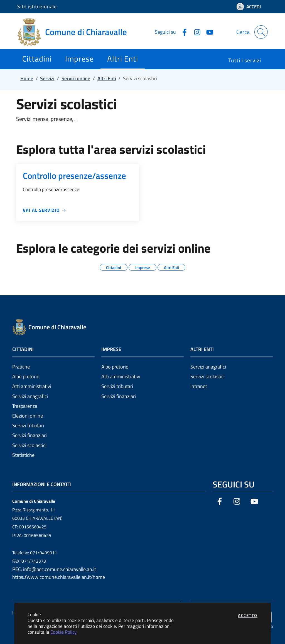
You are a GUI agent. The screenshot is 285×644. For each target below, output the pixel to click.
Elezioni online (28, 416)
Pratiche (21, 367)
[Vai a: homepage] (75, 32)
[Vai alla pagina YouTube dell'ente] (208, 32)
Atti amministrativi (32, 386)
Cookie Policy (63, 632)
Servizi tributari (28, 425)
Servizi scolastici (29, 445)
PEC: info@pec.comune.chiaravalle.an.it (54, 569)
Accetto (248, 615)
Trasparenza (25, 406)
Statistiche (23, 455)
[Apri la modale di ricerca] (261, 32)
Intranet (199, 386)
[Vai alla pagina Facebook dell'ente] (182, 32)
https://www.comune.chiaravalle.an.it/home (59, 577)
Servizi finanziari (30, 435)
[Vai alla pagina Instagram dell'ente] (195, 32)
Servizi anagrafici (30, 396)
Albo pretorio (26, 376)
